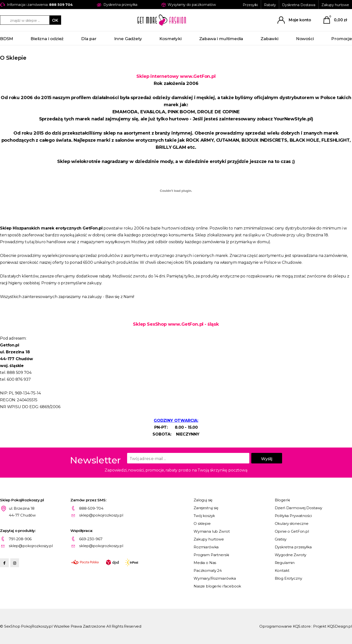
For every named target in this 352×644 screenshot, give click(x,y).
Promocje (342, 39)
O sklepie (202, 523)
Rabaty (270, 5)
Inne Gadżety (128, 39)
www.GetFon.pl (198, 76)
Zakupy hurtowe (335, 5)
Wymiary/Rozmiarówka (215, 578)
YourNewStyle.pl (293, 119)
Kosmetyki (170, 39)
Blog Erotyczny (288, 578)
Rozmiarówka (206, 547)
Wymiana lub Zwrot (212, 531)
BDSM (6, 39)
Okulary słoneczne (292, 523)
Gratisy (281, 539)
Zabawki (269, 39)
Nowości (305, 39)
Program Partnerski (211, 555)
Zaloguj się (203, 500)
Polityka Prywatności (293, 516)
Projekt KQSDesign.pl (333, 626)
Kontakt (282, 570)
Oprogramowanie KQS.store (285, 626)
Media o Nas (205, 563)
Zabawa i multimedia (221, 39)
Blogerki (282, 500)
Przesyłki (250, 5)
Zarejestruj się (206, 508)
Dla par (89, 39)
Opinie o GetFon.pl (292, 531)
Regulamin (285, 563)
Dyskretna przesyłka (293, 547)
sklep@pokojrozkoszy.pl (101, 515)
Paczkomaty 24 (208, 570)
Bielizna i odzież (47, 39)
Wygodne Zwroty (291, 555)
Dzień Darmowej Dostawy (299, 508)
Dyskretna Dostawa (299, 5)
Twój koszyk (204, 516)
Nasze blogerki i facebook (217, 586)
